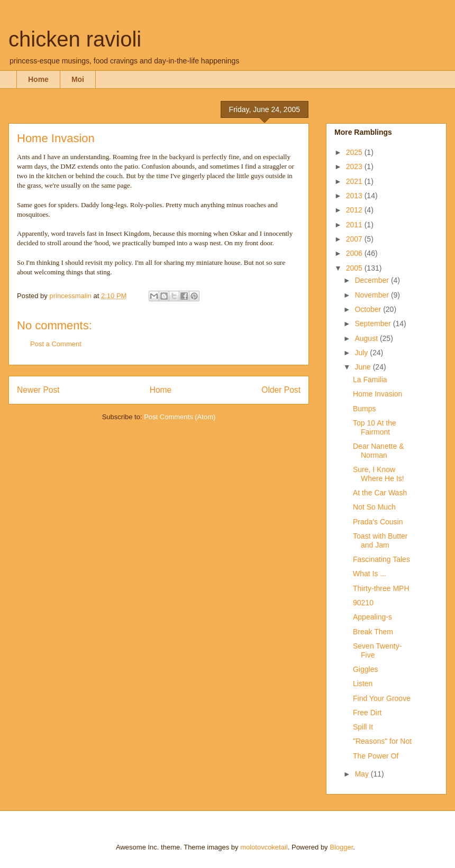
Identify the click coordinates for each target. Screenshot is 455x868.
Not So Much (374, 507)
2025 (355, 152)
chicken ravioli (75, 39)
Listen (363, 684)
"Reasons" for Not (382, 741)
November (372, 295)
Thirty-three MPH (381, 588)
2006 (355, 253)
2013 (355, 196)
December (372, 280)
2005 (355, 268)
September (374, 324)
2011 (355, 225)
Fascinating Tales (381, 559)
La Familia (370, 380)
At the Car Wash (380, 493)
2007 (355, 239)
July (362, 353)
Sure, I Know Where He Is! (379, 474)
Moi (78, 79)
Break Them (373, 632)
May (362, 774)
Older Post (281, 390)
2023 (355, 167)
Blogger (341, 847)
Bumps (365, 409)
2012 (355, 210)
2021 (355, 181)
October (369, 309)
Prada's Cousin (378, 522)
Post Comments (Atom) (180, 417)
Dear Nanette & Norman (379, 451)
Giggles (365, 669)
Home (38, 79)
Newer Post (38, 390)
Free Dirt (367, 713)
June (363, 367)
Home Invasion (377, 394)
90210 (363, 603)
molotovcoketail (264, 847)
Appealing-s (372, 617)
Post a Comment (56, 344)
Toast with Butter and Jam (380, 541)
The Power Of (376, 756)
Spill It (363, 727)
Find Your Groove (382, 698)
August (367, 338)
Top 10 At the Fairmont (375, 427)
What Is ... (370, 574)
